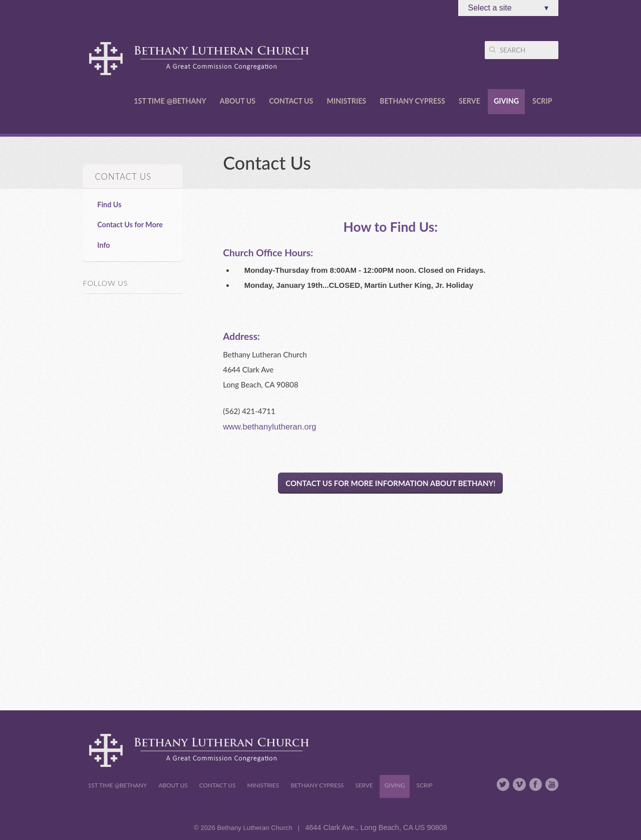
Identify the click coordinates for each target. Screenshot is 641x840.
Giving (506, 101)
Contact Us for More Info (130, 235)
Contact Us (291, 101)
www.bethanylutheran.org (269, 427)
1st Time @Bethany (170, 101)
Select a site (508, 8)
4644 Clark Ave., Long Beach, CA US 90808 (376, 827)
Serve (469, 101)
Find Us (109, 204)
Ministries (347, 101)
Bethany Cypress (412, 101)
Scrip (542, 101)
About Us (238, 101)
